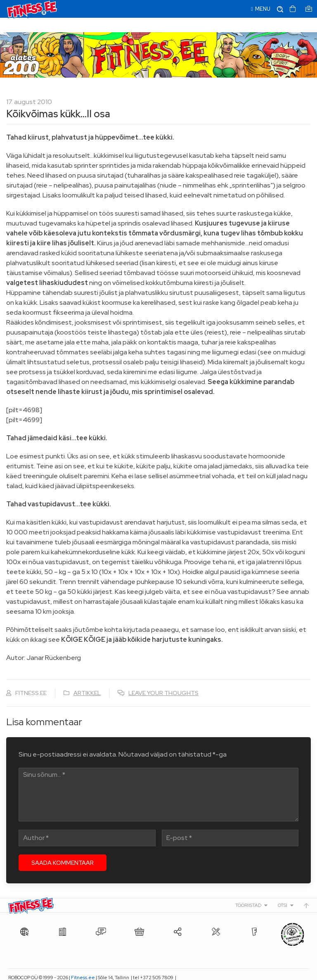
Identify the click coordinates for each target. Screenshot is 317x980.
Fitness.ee (83, 963)
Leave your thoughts (163, 679)
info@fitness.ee (26, 972)
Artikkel (87, 679)
